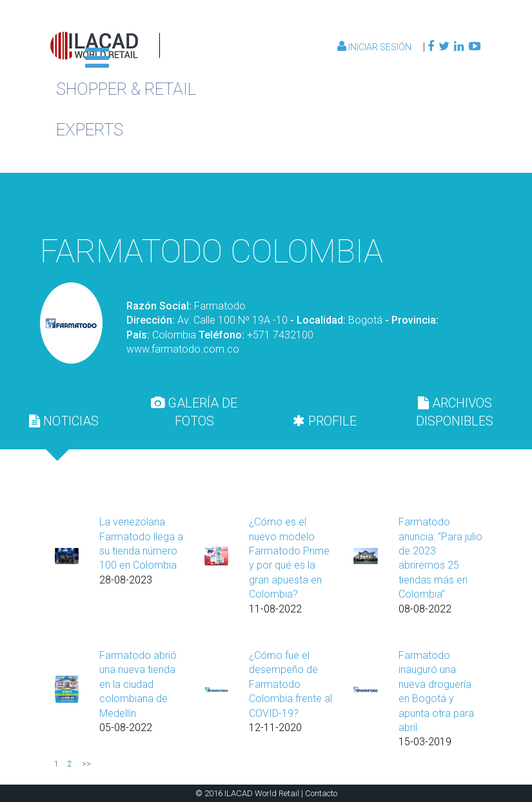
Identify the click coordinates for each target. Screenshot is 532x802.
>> (86, 764)
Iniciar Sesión (375, 47)
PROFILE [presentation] (325, 421)
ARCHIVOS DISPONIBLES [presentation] (455, 412)
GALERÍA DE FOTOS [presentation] (194, 412)
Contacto (321, 793)
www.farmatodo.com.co (183, 349)
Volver (417, 202)
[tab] (64, 421)
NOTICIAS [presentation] (64, 421)
